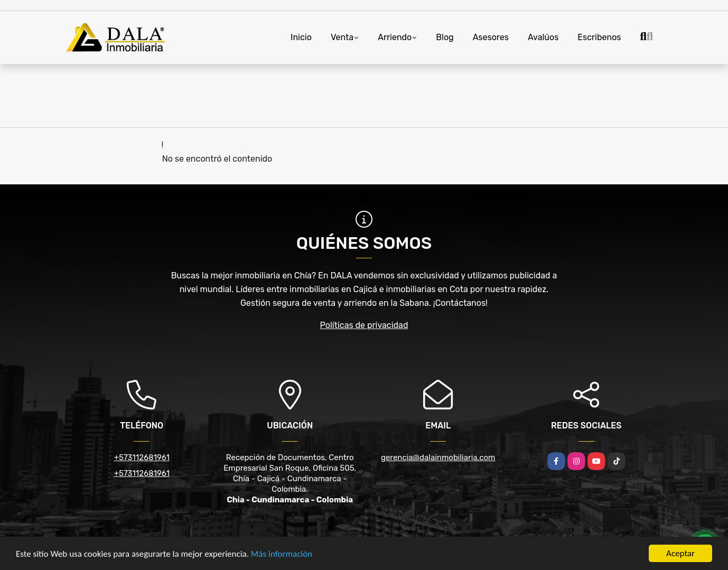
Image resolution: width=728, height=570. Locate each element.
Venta (342, 37)
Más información (282, 555)
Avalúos (543, 37)
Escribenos (599, 37)
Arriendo (395, 37)
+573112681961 (142, 457)
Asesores (491, 37)
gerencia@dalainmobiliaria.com (438, 457)
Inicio (301, 37)
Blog (445, 37)
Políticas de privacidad (364, 325)
